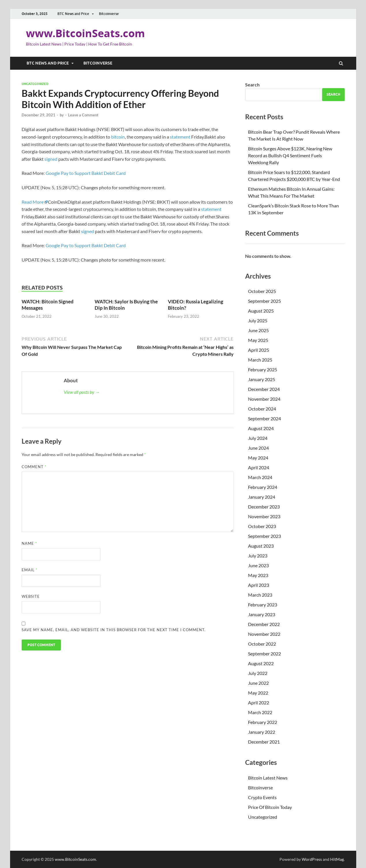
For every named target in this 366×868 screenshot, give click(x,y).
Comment (34, 467)
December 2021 (264, 742)
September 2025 (264, 301)
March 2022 (260, 712)
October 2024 (262, 409)
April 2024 (259, 467)
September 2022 (264, 654)
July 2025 (258, 320)
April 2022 (259, 702)
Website (31, 596)
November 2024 (264, 399)
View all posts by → (82, 392)
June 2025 (258, 330)
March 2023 (260, 595)
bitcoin (118, 137)
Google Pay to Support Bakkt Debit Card (86, 173)
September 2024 (264, 418)
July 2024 (258, 438)
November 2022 (264, 634)
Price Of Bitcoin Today (270, 807)
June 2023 (258, 565)
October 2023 (262, 526)
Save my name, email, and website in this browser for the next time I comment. (114, 630)
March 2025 (260, 360)
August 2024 (261, 428)
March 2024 (260, 477)
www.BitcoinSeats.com (85, 33)
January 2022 (262, 732)
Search (252, 85)
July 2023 (258, 556)
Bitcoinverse (109, 14)
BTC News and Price (73, 14)
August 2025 (261, 311)
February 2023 (263, 605)
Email (30, 570)
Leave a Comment (83, 115)
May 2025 (258, 340)
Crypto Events (262, 797)
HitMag (337, 859)
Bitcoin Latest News (268, 778)
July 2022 (258, 673)
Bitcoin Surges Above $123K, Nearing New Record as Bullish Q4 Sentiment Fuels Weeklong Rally (290, 155)
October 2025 (262, 291)
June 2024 (258, 448)
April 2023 (259, 585)
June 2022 (258, 683)
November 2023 (264, 516)
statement (180, 137)
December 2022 (264, 624)
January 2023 (262, 614)
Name (29, 543)
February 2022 (263, 722)
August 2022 (261, 663)
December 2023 (264, 507)
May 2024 (258, 458)
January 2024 (262, 497)
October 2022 (262, 644)
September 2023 (264, 536)
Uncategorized (35, 84)
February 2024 (263, 487)
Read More (33, 202)
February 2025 (263, 369)
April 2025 (259, 350)
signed (51, 159)
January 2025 (262, 379)
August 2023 (261, 546)
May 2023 (258, 575)
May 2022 (258, 693)
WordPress (312, 859)
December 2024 (264, 389)
